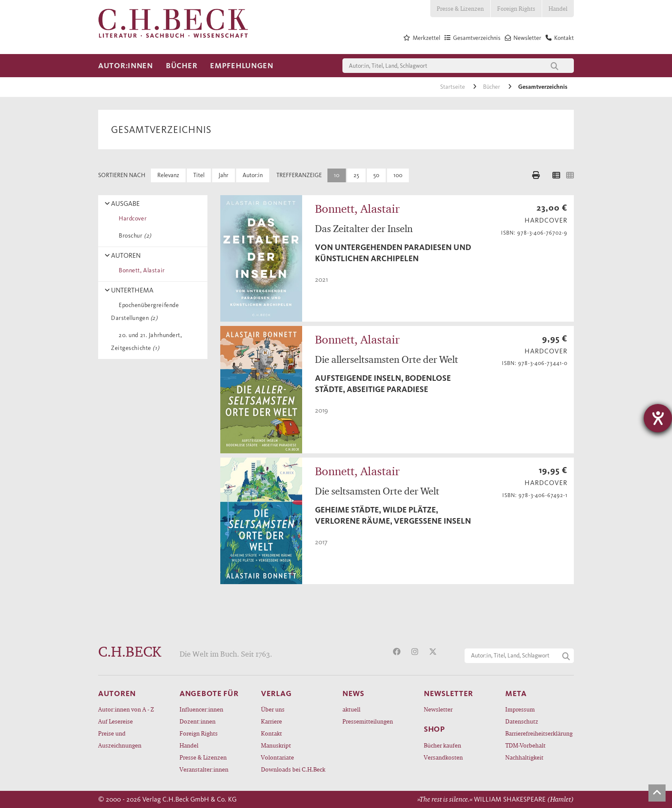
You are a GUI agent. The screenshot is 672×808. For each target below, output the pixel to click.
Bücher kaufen (442, 745)
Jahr (223, 175)
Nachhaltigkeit (524, 757)
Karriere (271, 721)
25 (356, 175)
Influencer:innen (201, 709)
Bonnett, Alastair (140, 270)
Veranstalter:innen (204, 769)
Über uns (273, 709)
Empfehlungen (242, 66)
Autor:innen (126, 66)
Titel (199, 175)
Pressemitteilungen (368, 721)
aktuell (351, 709)
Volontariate (277, 757)
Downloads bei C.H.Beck (293, 769)
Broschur (133, 236)
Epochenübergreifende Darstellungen (145, 312)
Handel (558, 8)
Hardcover (131, 219)
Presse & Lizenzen (460, 8)
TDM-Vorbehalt (525, 745)
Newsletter (438, 709)
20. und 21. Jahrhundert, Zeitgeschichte (147, 342)
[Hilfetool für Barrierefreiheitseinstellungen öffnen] (658, 418)
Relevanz (168, 175)
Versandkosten (443, 757)
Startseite (453, 87)
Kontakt (271, 733)
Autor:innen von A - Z (126, 709)
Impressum (520, 709)
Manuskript (276, 745)
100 (398, 175)
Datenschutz (522, 721)
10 (337, 175)
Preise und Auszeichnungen (120, 739)
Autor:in (253, 175)
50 (376, 175)
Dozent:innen (198, 721)
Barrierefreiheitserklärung (539, 733)
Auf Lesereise (115, 721)
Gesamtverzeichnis (543, 87)
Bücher (181, 66)
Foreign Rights (516, 8)
